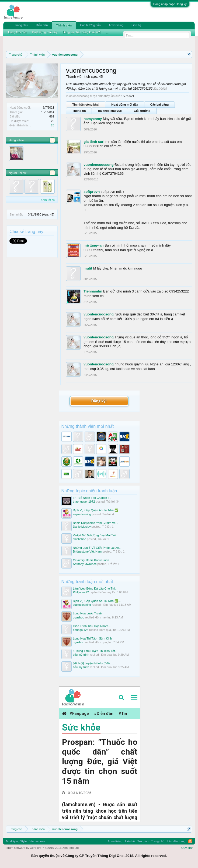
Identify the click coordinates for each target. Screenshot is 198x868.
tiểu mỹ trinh (81, 655)
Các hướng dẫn (90, 25)
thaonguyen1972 (84, 502)
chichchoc (80, 539)
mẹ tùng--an (93, 245)
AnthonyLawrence (85, 564)
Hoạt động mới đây (125, 105)
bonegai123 (81, 630)
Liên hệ (136, 25)
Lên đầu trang (176, 841)
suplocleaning (82, 514)
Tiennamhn (93, 291)
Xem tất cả (48, 200)
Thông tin (79, 111)
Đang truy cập (17, 32)
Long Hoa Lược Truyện (88, 613)
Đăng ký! (99, 401)
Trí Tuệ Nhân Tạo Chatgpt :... (92, 498)
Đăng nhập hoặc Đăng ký (170, 4)
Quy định (187, 848)
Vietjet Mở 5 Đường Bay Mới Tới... (96, 535)
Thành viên (64, 25)
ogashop (79, 617)
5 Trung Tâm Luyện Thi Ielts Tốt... (95, 651)
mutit (88, 268)
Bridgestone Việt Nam (87, 551)
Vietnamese (37, 841)
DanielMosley (82, 527)
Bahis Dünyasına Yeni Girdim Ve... (96, 523)
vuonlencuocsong (98, 165)
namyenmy (93, 119)
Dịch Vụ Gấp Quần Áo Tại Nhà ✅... (97, 510)
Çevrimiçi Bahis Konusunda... (92, 560)
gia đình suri (94, 142)
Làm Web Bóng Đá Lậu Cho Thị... (95, 588)
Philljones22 (81, 592)
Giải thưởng (142, 111)
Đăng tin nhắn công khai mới (82, 32)
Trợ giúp (143, 841)
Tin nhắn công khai (86, 105)
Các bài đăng (159, 105)
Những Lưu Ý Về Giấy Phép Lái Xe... (97, 548)
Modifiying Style (16, 841)
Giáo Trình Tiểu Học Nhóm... (92, 626)
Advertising (116, 25)
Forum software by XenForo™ (42, 848)
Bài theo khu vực (110, 111)
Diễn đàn (42, 25)
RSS (190, 841)
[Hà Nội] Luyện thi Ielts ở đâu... (93, 663)
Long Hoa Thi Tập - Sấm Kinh (93, 638)
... (107, 32)
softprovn (92, 192)
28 (53, 125)
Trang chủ (21, 25)
